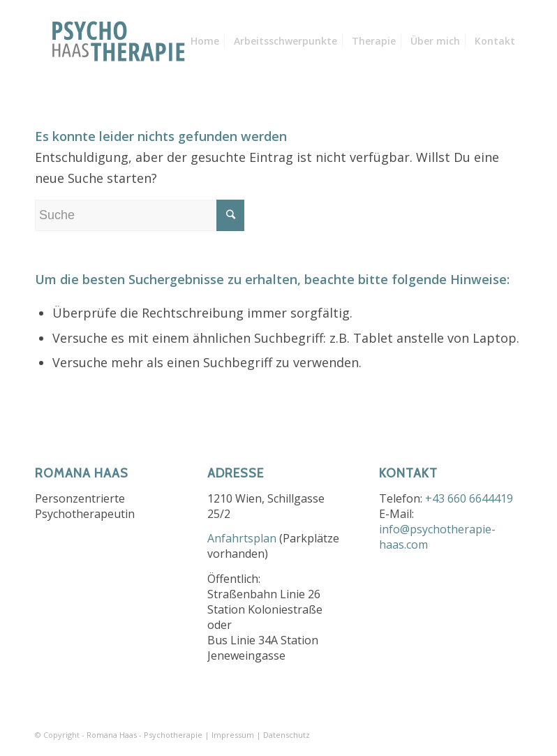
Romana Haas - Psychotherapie (144, 735)
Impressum (233, 735)
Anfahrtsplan (242, 538)
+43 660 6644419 (469, 498)
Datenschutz (287, 735)
